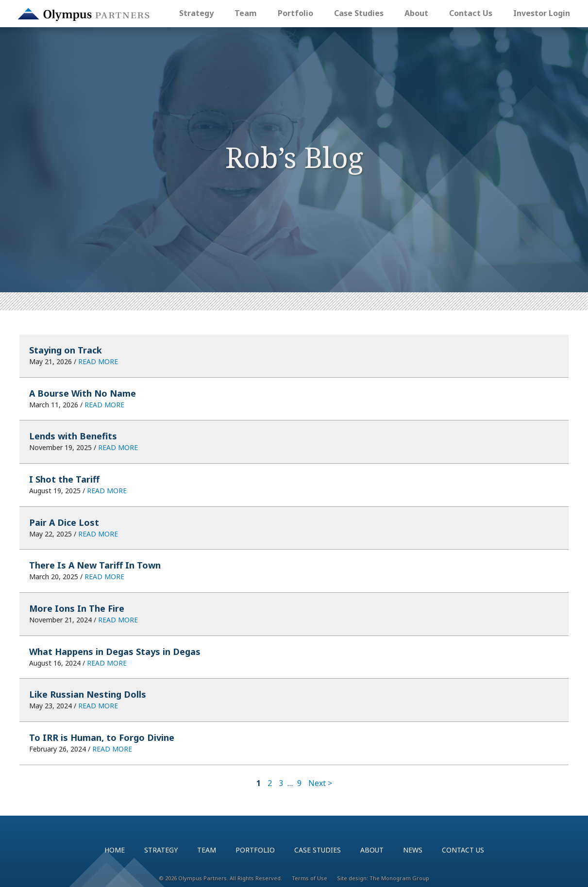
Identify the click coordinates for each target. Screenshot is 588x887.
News (413, 850)
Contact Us (471, 13)
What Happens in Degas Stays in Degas (115, 652)
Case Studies (359, 13)
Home (115, 850)
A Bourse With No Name (83, 393)
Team (246, 13)
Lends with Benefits (73, 436)
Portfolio (295, 13)
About (416, 13)
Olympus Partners (84, 15)
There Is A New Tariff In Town (95, 565)
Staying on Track (66, 350)
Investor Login (542, 13)
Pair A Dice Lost (64, 522)
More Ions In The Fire (77, 608)
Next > (320, 783)
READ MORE (98, 361)
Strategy (196, 13)
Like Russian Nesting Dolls (88, 694)
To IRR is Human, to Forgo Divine (102, 737)
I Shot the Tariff (64, 479)
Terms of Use (310, 878)
